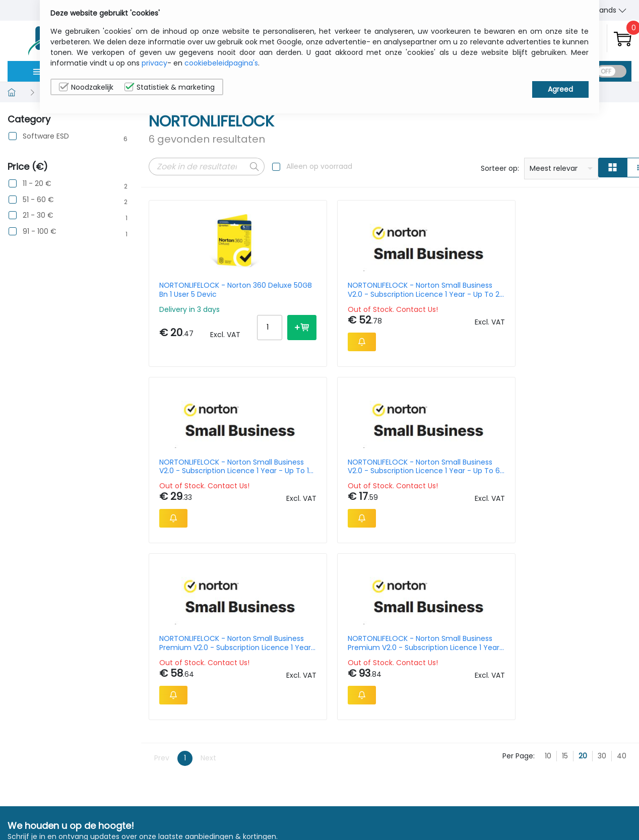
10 (548, 600)
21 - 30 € (38, 215)
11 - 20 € (37, 184)
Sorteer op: (500, 168)
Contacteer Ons (510, 791)
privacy (154, 63)
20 (583, 600)
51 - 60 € (38, 200)
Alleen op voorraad (319, 166)
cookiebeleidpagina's (221, 63)
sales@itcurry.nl (359, 784)
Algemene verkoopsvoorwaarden (520, 812)
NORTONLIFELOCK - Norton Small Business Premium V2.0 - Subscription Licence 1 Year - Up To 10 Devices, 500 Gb (201, 477)
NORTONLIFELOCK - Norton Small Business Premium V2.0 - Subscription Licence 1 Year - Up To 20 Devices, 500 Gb (326, 477)
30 (602, 600)
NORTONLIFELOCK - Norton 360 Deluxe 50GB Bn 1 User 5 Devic (202, 290)
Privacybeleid (580, 775)
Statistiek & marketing (170, 87)
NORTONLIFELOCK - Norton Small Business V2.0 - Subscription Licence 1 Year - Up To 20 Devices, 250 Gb (327, 290)
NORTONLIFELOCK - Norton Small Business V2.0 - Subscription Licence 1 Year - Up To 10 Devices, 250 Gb (450, 290)
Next (208, 603)
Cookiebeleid (579, 791)
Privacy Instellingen (590, 806)
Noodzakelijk (86, 87)
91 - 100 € (40, 232)
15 (565, 600)
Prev (162, 603)
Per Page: (519, 600)
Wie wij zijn (500, 775)
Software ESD (46, 136)
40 (622, 600)
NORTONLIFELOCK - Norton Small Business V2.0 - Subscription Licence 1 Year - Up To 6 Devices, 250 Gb (573, 290)
